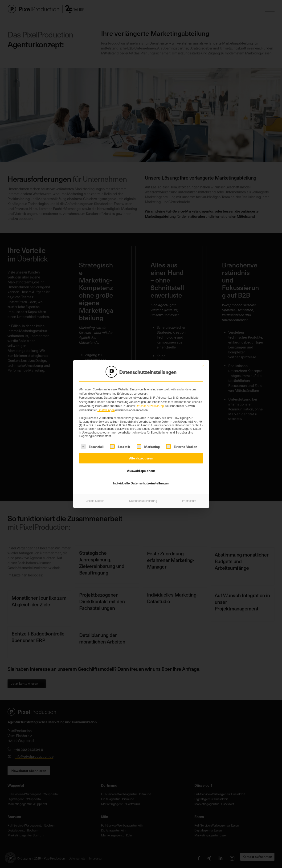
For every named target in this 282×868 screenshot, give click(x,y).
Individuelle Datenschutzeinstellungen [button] (141, 482)
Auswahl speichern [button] (141, 469)
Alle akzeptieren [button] (141, 457)
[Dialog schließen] (203, 365)
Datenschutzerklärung (150, 405)
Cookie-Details (95, 500)
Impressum (189, 500)
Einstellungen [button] (106, 409)
